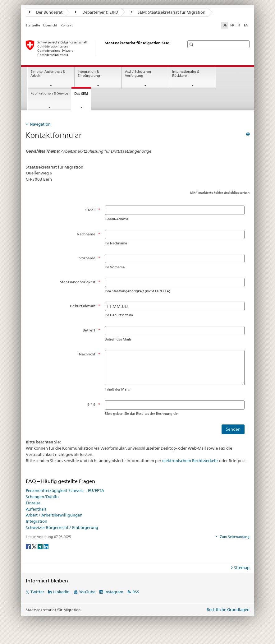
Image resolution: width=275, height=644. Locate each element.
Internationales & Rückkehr (186, 74)
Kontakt (67, 25)
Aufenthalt (36, 509)
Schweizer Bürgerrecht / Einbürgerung (62, 527)
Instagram (114, 592)
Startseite (33, 25)
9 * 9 (91, 404)
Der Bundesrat (46, 12)
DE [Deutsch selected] (225, 25)
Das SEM (83, 95)
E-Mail (90, 210)
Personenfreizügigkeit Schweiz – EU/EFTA (65, 490)
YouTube (87, 592)
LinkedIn (61, 592)
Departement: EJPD (97, 12)
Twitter (37, 592)
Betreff (89, 330)
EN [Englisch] (246, 25)
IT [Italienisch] (239, 25)
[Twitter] (35, 546)
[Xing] (41, 546)
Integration (37, 521)
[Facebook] (29, 546)
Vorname (87, 258)
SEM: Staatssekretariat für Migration (168, 12)
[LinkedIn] (46, 546)
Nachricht (87, 354)
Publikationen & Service (49, 93)
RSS (136, 592)
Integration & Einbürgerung (89, 74)
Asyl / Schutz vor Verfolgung (138, 74)
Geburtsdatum (83, 306)
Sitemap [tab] (242, 568)
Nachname (86, 234)
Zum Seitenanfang (234, 537)
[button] (192, 44)
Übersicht (50, 25)
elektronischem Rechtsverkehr (190, 461)
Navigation (40, 124)
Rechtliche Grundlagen (228, 609)
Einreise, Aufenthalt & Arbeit (48, 74)
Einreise (33, 503)
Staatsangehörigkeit (78, 282)
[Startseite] (99, 48)
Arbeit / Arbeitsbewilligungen (54, 515)
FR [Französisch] (232, 25)
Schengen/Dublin (42, 497)
